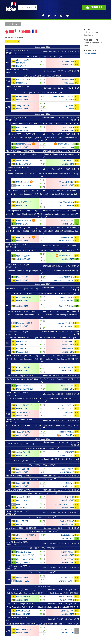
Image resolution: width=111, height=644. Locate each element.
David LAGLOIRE (67, 237)
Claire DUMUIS (68, 416)
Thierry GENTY (68, 127)
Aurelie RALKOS (23, 500)
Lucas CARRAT (22, 127)
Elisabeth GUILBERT (25, 559)
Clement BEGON (23, 256)
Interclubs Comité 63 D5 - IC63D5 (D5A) (61, 311)
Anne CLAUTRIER (23, 629)
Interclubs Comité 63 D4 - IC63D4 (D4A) (61, 134)
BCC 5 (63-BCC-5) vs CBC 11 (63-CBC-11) (42, 76)
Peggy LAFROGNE (24, 562)
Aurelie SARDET (67, 326)
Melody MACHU (67, 349)
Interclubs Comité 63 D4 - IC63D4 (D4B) (61, 476)
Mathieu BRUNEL (24, 552)
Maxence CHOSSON (25, 323)
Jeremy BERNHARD (66, 144)
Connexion (94, 7)
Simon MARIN (68, 341)
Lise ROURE (21, 345)
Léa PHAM (69, 109)
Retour (14, 24)
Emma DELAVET (23, 611)
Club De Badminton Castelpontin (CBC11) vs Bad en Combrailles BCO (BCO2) (42, 293)
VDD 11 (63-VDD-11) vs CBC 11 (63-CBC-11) (42, 56)
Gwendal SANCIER (66, 297)
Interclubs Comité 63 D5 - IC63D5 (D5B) (61, 52)
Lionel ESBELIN (67, 405)
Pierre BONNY (22, 341)
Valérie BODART (23, 259)
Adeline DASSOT (23, 452)
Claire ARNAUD (23, 161)
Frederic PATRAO (67, 432)
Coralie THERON (67, 370)
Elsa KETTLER (68, 632)
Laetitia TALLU (68, 83)
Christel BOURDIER (66, 452)
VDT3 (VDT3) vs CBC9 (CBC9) (42, 517)
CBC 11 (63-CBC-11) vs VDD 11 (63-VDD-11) (42, 93)
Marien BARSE (68, 61)
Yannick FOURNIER (66, 597)
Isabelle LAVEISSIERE (25, 555)
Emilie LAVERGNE (24, 164)
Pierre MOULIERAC (66, 221)
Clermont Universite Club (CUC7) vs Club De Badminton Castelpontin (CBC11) (42, 338)
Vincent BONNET (67, 182)
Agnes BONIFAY (67, 205)
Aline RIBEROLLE (67, 161)
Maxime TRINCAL (24, 220)
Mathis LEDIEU (22, 182)
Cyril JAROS (69, 497)
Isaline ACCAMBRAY (65, 202)
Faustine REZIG (23, 581)
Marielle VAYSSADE (66, 408)
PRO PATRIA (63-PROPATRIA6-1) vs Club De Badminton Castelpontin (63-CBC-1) (42, 250)
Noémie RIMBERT (66, 367)
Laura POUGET (23, 504)
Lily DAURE (21, 66)
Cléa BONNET (68, 412)
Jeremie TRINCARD (66, 323)
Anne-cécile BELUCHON (64, 277)
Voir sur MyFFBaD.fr (92, 53)
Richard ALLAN (22, 96)
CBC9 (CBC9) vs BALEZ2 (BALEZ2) (42, 531)
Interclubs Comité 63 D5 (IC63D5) (64, 590)
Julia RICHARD (22, 507)
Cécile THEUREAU (66, 306)
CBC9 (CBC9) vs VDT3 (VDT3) (42, 572)
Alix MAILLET (22, 524)
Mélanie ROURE (23, 352)
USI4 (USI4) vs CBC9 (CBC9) (42, 548)
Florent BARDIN (23, 597)
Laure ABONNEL (67, 578)
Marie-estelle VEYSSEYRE (63, 280)
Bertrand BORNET (24, 405)
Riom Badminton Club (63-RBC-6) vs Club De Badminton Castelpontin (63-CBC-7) (42, 607)
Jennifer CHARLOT (24, 130)
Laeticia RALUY (68, 535)
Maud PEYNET (68, 300)
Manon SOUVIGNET (25, 389)
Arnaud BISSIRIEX (24, 497)
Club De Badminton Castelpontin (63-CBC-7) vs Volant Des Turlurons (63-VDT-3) (42, 624)
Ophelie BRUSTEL (24, 185)
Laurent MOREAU (24, 144)
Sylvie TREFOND (67, 455)
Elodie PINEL (69, 486)
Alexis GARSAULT (24, 432)
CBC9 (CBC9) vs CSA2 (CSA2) (42, 479)
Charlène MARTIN (66, 581)
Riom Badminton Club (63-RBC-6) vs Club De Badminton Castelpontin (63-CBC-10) (42, 123)
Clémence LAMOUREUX (64, 504)
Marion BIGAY (68, 147)
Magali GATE (22, 83)
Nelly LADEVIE (22, 521)
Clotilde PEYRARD (24, 412)
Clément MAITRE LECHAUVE (62, 96)
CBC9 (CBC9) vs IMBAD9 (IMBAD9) (42, 448)
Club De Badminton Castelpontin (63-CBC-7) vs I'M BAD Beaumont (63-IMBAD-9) (42, 593)
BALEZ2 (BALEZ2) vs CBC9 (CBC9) (42, 493)
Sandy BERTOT (23, 105)
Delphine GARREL (24, 80)
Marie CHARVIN (67, 483)
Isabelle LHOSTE (23, 614)
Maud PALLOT (22, 277)
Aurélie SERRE (68, 65)
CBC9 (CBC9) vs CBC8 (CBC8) (42, 465)
